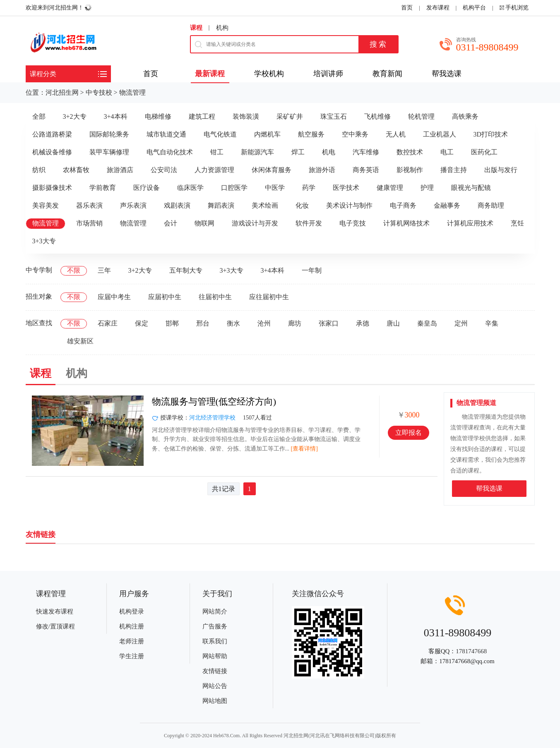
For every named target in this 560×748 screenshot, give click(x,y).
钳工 (217, 152)
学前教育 (103, 188)
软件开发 (309, 223)
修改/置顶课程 (55, 626)
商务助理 (491, 205)
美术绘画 (265, 205)
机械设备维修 (52, 152)
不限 (74, 270)
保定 (142, 323)
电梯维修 (158, 116)
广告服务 (215, 626)
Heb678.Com (226, 736)
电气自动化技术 (170, 152)
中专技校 (99, 92)
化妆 (302, 205)
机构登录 (132, 611)
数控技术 (410, 152)
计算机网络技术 (406, 223)
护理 (427, 188)
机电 (329, 152)
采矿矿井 (290, 116)
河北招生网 (62, 92)
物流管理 (132, 92)
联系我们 (215, 641)
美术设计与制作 (349, 205)
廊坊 (295, 323)
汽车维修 (366, 152)
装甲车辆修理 (109, 152)
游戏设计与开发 (255, 223)
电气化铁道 (220, 134)
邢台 (203, 323)
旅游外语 (322, 170)
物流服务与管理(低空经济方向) (214, 402)
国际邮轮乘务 (109, 134)
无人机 (396, 134)
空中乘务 (355, 134)
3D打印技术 (491, 134)
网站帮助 (215, 656)
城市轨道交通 (166, 134)
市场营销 (89, 223)
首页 (407, 8)
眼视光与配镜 (471, 188)
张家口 (329, 323)
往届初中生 (215, 297)
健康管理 (390, 188)
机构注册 (132, 626)
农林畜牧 (76, 170)
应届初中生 (165, 297)
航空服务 (311, 134)
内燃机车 (267, 134)
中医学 (275, 188)
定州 (461, 323)
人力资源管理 (214, 170)
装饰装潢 (246, 116)
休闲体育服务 (272, 170)
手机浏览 (517, 8)
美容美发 (46, 205)
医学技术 (346, 188)
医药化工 (484, 152)
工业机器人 (440, 134)
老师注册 (132, 641)
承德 (363, 323)
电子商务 (403, 205)
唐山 (393, 323)
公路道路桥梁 (52, 134)
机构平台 (474, 8)
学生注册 (132, 656)
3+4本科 (116, 116)
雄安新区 (80, 341)
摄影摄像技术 (52, 188)
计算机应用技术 (470, 223)
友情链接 (215, 671)
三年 (104, 270)
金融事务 (447, 205)
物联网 (204, 223)
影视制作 (410, 170)
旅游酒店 (120, 170)
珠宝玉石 (334, 116)
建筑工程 (202, 116)
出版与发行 (501, 170)
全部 (39, 116)
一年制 (312, 270)
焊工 (298, 152)
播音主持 (454, 170)
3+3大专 (44, 241)
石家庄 (108, 323)
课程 (196, 28)
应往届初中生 (269, 297)
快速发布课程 (55, 611)
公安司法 (164, 170)
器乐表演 (89, 205)
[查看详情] (304, 449)
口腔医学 (234, 188)
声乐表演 (133, 205)
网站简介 (215, 611)
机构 (222, 28)
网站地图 (215, 701)
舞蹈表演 (221, 205)
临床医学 (190, 188)
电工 (447, 152)
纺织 (39, 170)
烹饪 (517, 223)
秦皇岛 (427, 323)
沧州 (264, 323)
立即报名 (409, 433)
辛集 (492, 323)
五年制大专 (186, 270)
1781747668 (471, 651)
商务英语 (366, 170)
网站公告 (215, 686)
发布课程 (438, 8)
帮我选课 (489, 488)
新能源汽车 (257, 152)
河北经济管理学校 (212, 418)
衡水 (233, 323)
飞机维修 (377, 116)
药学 (309, 188)
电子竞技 (353, 223)
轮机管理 (421, 116)
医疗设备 (147, 188)
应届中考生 (114, 297)
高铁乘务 (465, 116)
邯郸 (172, 323)
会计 (171, 223)
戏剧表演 (177, 205)
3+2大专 (75, 116)
